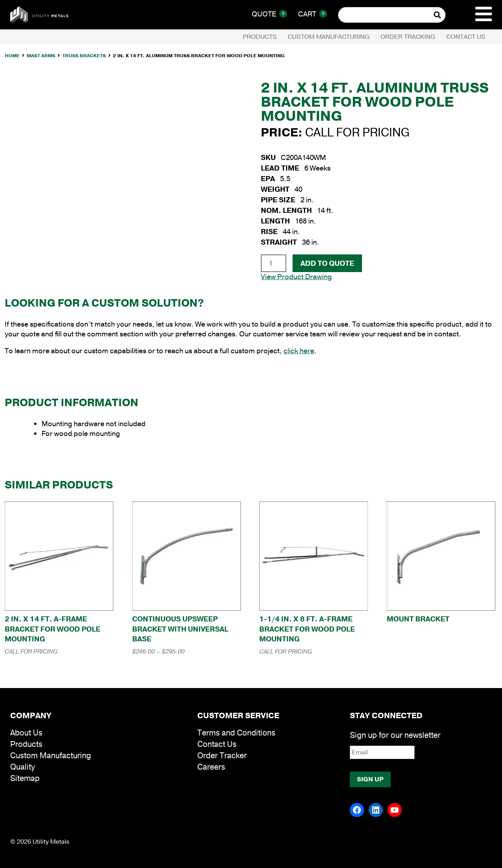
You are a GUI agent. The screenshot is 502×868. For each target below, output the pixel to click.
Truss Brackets (84, 56)
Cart (313, 14)
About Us (26, 733)
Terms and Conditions (236, 733)
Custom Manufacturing (329, 37)
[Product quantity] (274, 263)
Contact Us (466, 37)
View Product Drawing (296, 277)
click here (299, 351)
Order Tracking (408, 37)
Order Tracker (222, 756)
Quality (23, 767)
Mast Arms (41, 56)
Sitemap (25, 778)
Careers (211, 767)
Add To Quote (327, 263)
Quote (269, 14)
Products (260, 37)
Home (12, 56)
